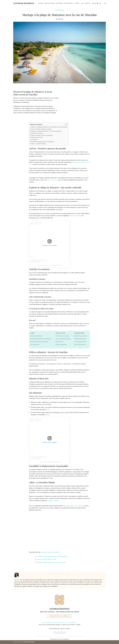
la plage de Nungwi (53, 501)
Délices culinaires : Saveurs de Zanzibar (42, 135)
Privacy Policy (54, 639)
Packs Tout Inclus (52, 180)
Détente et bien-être (37, 137)
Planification (69, 3)
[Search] (105, 3)
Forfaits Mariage (50, 3)
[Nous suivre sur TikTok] (61, 633)
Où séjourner (35, 140)
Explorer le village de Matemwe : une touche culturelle (46, 131)
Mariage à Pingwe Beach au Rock (46, 559)
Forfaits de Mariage (52, 623)
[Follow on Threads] (64, 633)
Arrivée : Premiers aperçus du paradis (41, 129)
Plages (62, 10)
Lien (48, 410)
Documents (60, 3)
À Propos (73, 623)
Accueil (41, 3)
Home (57, 10)
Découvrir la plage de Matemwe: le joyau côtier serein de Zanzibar (49, 127)
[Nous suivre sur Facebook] (55, 633)
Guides (77, 3)
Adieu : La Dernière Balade (39, 144)
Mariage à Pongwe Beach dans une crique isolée (51, 562)
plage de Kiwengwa (75, 216)
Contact (88, 3)
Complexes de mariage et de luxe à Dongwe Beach (52, 556)
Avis (82, 3)
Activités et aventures (37, 133)
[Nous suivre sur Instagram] (58, 633)
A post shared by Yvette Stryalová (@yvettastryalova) (50, 265)
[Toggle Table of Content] (65, 125)
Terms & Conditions (64, 639)
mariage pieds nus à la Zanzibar (74, 506)
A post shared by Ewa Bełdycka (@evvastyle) (50, 462)
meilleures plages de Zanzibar (50, 552)
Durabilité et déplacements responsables (42, 142)
